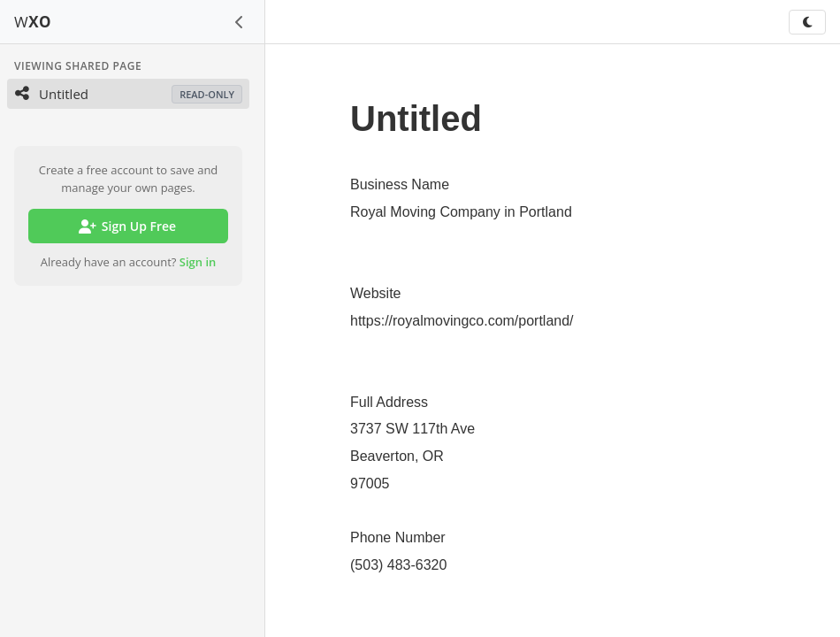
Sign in (198, 262)
